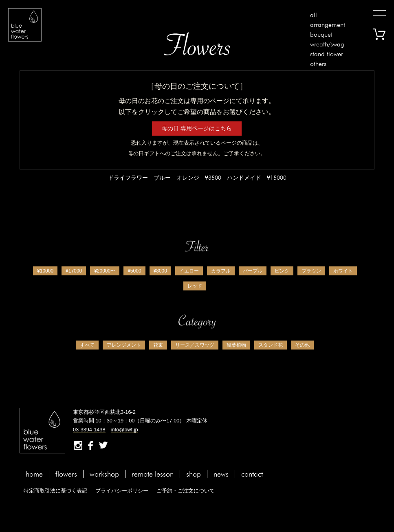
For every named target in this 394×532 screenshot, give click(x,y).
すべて (87, 345)
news (221, 474)
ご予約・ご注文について (186, 491)
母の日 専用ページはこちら (197, 128)
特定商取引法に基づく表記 (55, 491)
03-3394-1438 (89, 430)
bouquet (321, 34)
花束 (158, 345)
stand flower (327, 54)
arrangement (328, 25)
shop (194, 474)
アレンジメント (124, 345)
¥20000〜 (105, 271)
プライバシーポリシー (122, 491)
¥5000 (134, 271)
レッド (195, 286)
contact (252, 474)
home (34, 474)
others (318, 64)
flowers (66, 474)
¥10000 (45, 271)
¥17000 (74, 271)
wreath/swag (327, 44)
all (314, 15)
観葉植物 (236, 345)
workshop (104, 474)
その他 (302, 345)
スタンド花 (271, 345)
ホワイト (343, 271)
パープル (253, 271)
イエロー (189, 271)
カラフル (221, 271)
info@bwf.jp (124, 430)
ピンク (282, 271)
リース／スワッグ (195, 345)
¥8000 (160, 271)
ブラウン (311, 271)
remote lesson (153, 474)
